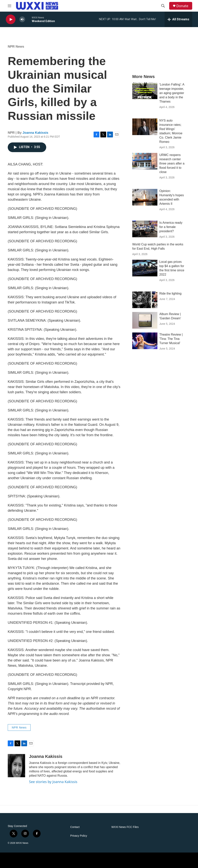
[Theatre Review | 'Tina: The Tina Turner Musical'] (145, 341)
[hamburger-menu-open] (9, 6)
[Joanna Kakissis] (16, 766)
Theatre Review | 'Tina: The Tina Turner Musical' (171, 339)
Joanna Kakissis (35, 133)
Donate (182, 6)
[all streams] (178, 19)
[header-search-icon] (163, 6)
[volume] (22, 19)
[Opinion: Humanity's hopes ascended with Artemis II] (145, 197)
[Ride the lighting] (145, 300)
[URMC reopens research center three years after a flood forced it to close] (145, 161)
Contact (75, 827)
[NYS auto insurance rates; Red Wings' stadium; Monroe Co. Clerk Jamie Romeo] (145, 127)
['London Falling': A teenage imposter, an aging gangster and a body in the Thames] (145, 91)
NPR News (16, 47)
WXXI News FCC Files (125, 827)
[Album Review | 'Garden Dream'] (145, 320)
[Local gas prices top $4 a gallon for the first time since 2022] (145, 268)
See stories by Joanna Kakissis (53, 782)
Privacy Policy (79, 836)
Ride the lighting (170, 293)
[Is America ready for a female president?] (145, 229)
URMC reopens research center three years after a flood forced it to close (172, 163)
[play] (11, 19)
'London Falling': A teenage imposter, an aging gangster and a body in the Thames (172, 93)
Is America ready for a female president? (171, 227)
